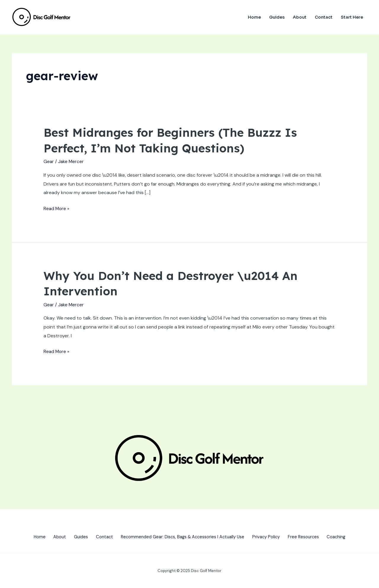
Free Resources (310, 536)
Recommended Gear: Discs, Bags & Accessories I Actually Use (183, 536)
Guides (277, 17)
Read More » (57, 208)
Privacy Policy (270, 536)
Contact (324, 17)
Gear (49, 161)
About (300, 17)
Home (254, 17)
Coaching (345, 536)
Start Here (352, 17)
